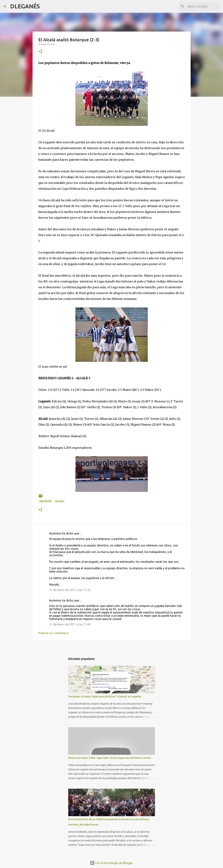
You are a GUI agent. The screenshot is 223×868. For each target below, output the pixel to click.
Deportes (46, 501)
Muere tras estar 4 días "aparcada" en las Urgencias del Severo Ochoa (110, 758)
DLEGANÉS (25, 6)
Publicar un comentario (54, 633)
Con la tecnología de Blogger (111, 863)
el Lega (60, 501)
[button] (41, 52)
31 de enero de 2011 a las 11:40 (70, 624)
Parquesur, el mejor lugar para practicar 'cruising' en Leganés (105, 696)
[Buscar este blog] (201, 6)
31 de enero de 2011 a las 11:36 (70, 590)
